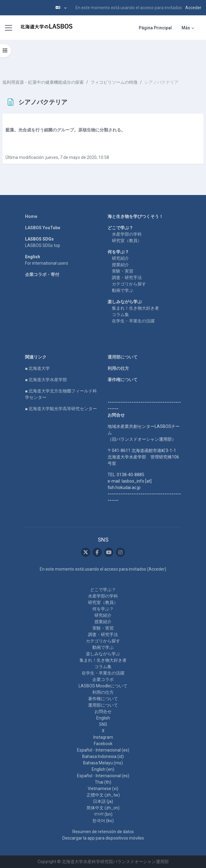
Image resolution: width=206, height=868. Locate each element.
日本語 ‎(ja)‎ (103, 801)
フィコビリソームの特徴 (114, 82)
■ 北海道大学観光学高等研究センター (61, 409)
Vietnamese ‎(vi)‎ (103, 789)
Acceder (193, 8)
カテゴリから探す (129, 284)
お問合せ (103, 712)
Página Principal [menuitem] (155, 28)
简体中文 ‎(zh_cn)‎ (103, 808)
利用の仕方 (118, 368)
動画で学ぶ (123, 290)
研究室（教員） (127, 241)
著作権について (123, 380)
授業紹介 (120, 265)
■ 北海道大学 (37, 368)
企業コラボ (103, 679)
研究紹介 (120, 258)
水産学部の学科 (127, 234)
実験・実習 (123, 271)
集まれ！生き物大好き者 (135, 308)
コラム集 (120, 314)
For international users (47, 263)
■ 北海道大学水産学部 (46, 380)
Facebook (103, 744)
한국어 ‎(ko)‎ (103, 821)
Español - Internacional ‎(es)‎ (103, 750)
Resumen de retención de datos (103, 832)
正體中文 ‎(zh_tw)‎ (103, 795)
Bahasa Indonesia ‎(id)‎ (103, 756)
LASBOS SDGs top (43, 245)
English (103, 718)
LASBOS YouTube (43, 228)
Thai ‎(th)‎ (103, 782)
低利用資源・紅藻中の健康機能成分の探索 (43, 82)
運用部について (123, 357)
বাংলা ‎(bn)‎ (103, 814)
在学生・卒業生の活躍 (133, 321)
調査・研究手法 (127, 278)
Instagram (103, 737)
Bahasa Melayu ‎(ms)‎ (103, 763)
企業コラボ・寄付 (42, 274)
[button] (61, 8)
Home (31, 216)
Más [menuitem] (186, 28)
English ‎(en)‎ (103, 769)
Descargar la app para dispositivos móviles (103, 838)
